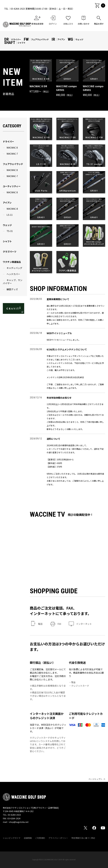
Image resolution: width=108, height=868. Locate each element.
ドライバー (8, 141)
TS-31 (10, 231)
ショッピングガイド (12, 838)
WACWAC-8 (12, 209)
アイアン (7, 203)
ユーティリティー (12, 186)
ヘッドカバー (13, 274)
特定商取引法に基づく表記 (83, 838)
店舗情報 (28, 838)
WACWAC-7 (12, 154)
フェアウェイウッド (13, 164)
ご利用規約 (40, 838)
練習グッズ (12, 289)
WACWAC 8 (12, 148)
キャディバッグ (14, 268)
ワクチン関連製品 (12, 262)
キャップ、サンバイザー (13, 282)
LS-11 (10, 215)
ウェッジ (7, 225)
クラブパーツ (10, 252)
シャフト (7, 241)
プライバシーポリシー (58, 838)
